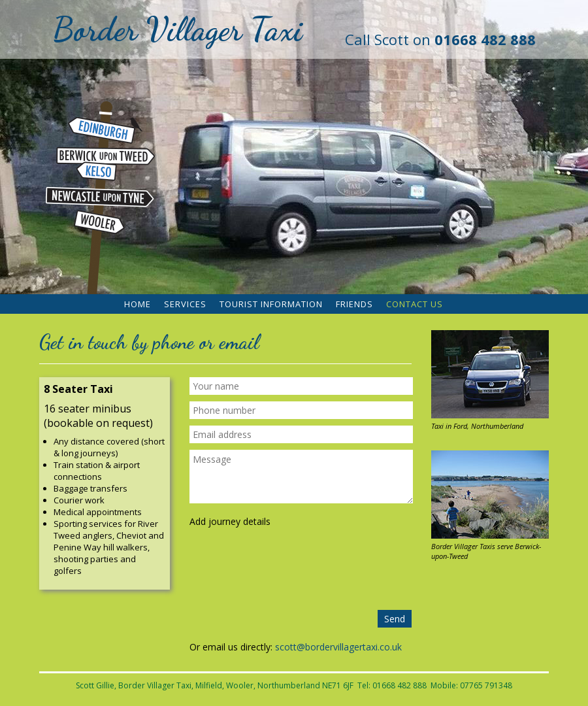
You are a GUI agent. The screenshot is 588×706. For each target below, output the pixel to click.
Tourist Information (271, 304)
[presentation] (302, 571)
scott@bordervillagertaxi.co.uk (338, 647)
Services (185, 304)
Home (138, 304)
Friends (354, 304)
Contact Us (415, 304)
